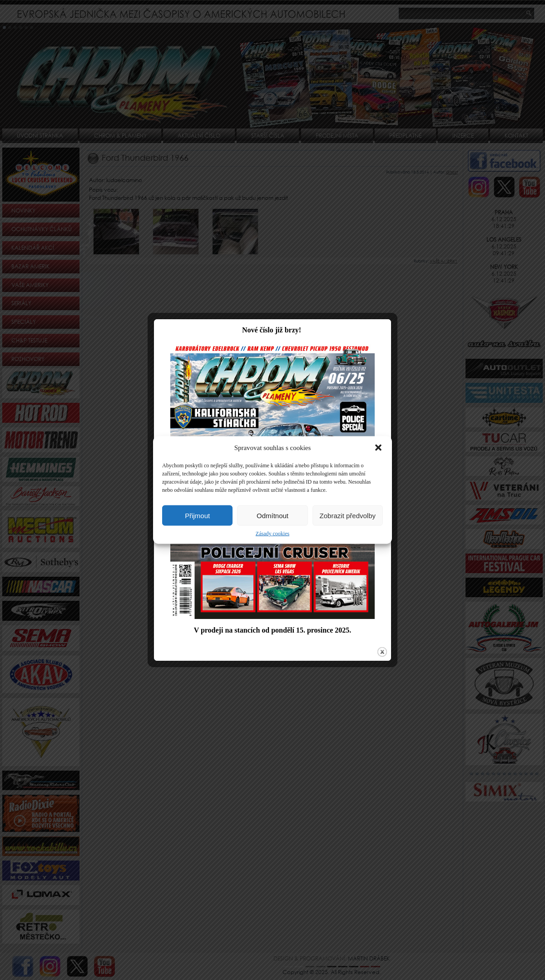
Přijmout (197, 515)
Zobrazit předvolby (348, 515)
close (381, 639)
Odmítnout (272, 515)
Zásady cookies (272, 534)
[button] (378, 448)
